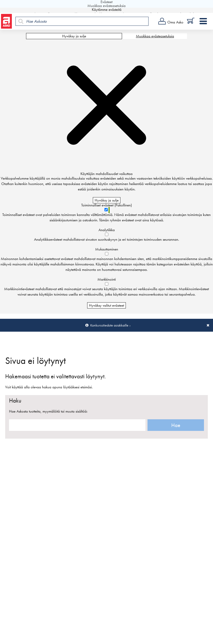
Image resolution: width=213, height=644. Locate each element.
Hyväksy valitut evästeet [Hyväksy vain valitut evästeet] (107, 305)
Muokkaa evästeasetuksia (155, 36)
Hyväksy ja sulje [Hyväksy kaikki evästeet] (74, 36)
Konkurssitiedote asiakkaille (109, 325)
